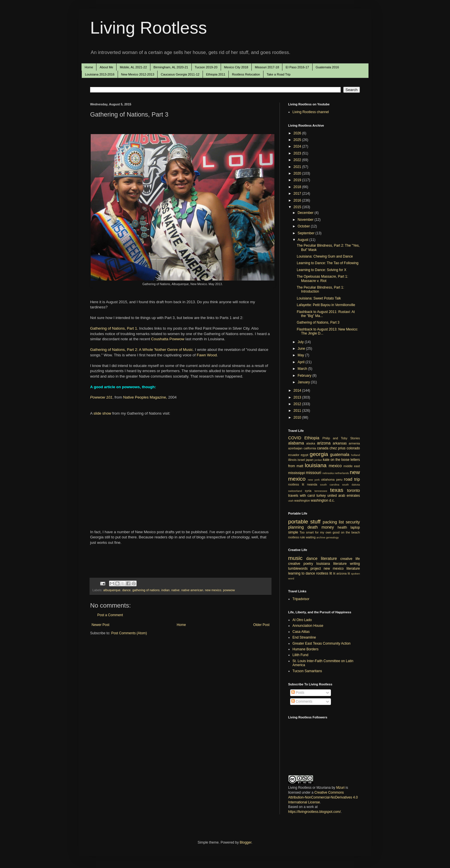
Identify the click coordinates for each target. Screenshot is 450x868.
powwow (229, 590)
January (304, 382)
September (307, 233)
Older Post (261, 625)
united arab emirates (344, 496)
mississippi (296, 473)
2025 (298, 140)
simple (293, 532)
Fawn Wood (207, 355)
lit (334, 573)
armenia (354, 443)
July (301, 342)
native (175, 590)
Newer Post (100, 625)
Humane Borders (306, 649)
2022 (298, 160)
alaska (311, 443)
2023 (298, 153)
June (302, 349)
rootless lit (296, 484)
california (310, 448)
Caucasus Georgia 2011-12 (180, 74)
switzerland (295, 491)
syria (308, 491)
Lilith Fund (300, 655)
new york (314, 480)
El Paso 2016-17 (297, 67)
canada (323, 448)
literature (329, 558)
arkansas (340, 443)
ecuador (294, 455)
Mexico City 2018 (236, 67)
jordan (318, 460)
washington (302, 500)
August (303, 240)
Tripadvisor (301, 599)
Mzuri (340, 788)
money (328, 527)
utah (291, 501)
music (295, 558)
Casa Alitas (301, 632)
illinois (292, 460)
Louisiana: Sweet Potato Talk (319, 298)
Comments (302, 701)
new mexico (213, 590)
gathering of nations (146, 590)
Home (89, 67)
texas (337, 490)
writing (355, 564)
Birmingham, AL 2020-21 (171, 67)
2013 (298, 397)
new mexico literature (342, 569)
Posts (298, 693)
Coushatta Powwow (168, 339)
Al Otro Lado (302, 620)
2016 (298, 200)
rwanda (312, 484)
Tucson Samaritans (307, 671)
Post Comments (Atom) (129, 633)
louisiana (316, 465)
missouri (314, 473)
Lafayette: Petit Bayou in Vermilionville (326, 305)
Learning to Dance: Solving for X (322, 270)
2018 (298, 187)
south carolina (330, 485)
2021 (298, 167)
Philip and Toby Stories (341, 438)
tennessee (321, 491)
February (305, 376)
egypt (304, 455)
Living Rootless (149, 28)
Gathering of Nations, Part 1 (114, 328)
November (306, 220)
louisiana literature (331, 564)
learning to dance (302, 573)
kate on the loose (336, 460)
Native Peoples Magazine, (145, 397)
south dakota (351, 485)
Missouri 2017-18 (267, 67)
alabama (296, 443)
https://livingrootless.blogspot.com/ (314, 812)
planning (296, 527)
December (306, 213)
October (304, 226)
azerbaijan (295, 448)
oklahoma (328, 480)
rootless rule (297, 537)
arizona (324, 443)
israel (301, 460)
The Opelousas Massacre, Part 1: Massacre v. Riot (322, 279)
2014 (298, 390)
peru (339, 480)
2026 (298, 133)
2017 (298, 194)
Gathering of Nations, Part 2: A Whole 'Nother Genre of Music (141, 350)
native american (192, 590)
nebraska (328, 473)
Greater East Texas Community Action (322, 643)
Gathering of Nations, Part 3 (318, 322)
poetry (308, 564)
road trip (352, 479)
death (313, 527)
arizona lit (343, 573)
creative (294, 564)
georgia (319, 454)
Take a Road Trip (279, 74)
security (353, 522)
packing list (333, 522)
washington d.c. (323, 500)
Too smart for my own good (320, 532)
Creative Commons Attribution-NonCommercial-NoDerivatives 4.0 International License (323, 797)
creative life (350, 559)
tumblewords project (304, 569)
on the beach (350, 532)
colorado (353, 448)
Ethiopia (312, 438)
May (301, 355)
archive (321, 537)
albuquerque (112, 590)
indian (165, 590)
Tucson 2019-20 (206, 67)
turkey (321, 496)
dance (126, 590)
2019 (298, 180)
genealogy (332, 537)
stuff (315, 522)
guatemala (340, 455)
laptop (355, 527)
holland (355, 455)
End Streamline (304, 637)
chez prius (338, 448)
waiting (311, 537)
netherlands (342, 473)
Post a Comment (110, 615)
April (301, 362)
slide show (102, 413)
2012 (298, 404)
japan (310, 460)
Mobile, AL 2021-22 (133, 67)
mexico (335, 466)
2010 (298, 417)
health (342, 527)
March (303, 369)
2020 (298, 173)
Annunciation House (308, 626)
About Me (106, 67)
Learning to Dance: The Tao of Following (328, 263)
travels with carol (301, 496)
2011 (298, 411)
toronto (353, 490)
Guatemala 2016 (327, 67)
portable (298, 522)
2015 (298, 207)
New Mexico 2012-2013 (138, 74)
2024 (298, 146)
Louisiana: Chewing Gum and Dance (325, 256)
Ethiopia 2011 (216, 74)
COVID (295, 438)
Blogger (246, 842)
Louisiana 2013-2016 (100, 74)
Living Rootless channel (311, 112)
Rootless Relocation (246, 74)
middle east (352, 466)
